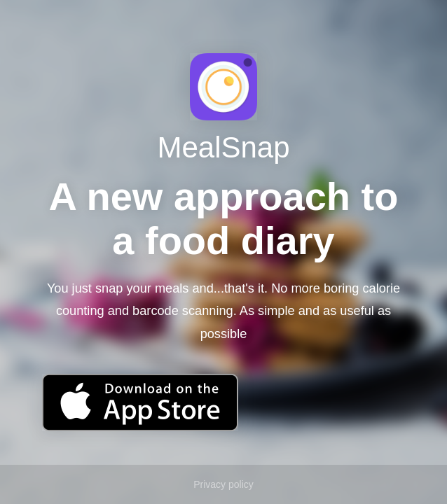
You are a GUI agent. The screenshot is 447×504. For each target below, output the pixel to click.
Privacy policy (224, 484)
